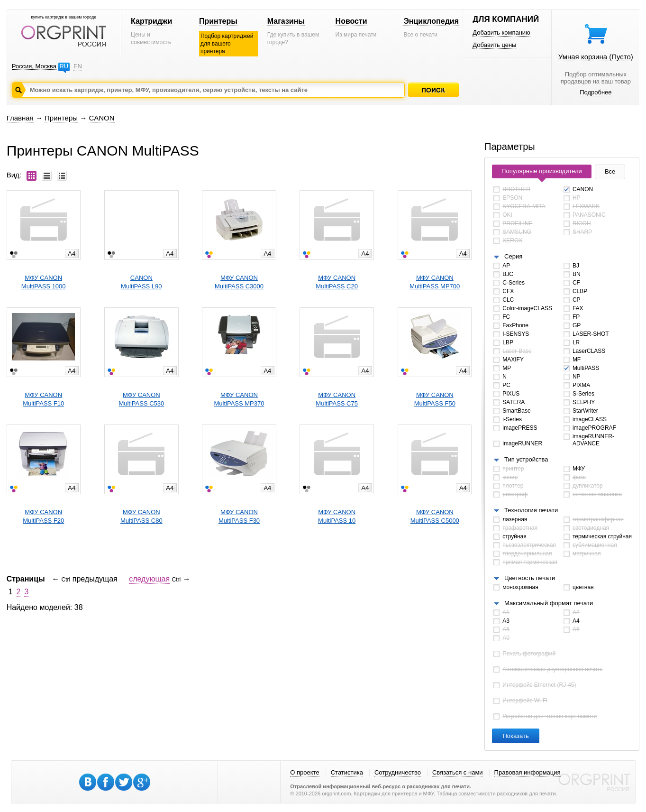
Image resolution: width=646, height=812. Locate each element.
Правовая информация (528, 772)
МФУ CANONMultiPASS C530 (141, 399)
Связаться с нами (458, 772)
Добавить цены (494, 45)
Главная (20, 118)
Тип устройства (526, 459)
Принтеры (218, 21)
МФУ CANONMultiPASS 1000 (44, 282)
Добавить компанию (501, 32)
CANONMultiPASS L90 (141, 282)
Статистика (347, 772)
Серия (513, 256)
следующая (149, 579)
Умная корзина (596, 57)
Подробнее (596, 92)
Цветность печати (530, 578)
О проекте (305, 772)
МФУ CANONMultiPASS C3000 (239, 282)
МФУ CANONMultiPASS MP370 (239, 399)
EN (78, 66)
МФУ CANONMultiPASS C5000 (435, 516)
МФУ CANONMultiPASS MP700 (435, 282)
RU (64, 66)
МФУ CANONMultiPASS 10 (337, 516)
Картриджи (151, 21)
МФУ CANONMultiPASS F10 (43, 399)
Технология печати (531, 510)
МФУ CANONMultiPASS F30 (239, 516)
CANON (101, 118)
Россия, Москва (34, 66)
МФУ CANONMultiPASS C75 (337, 399)
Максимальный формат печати (549, 603)
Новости (351, 21)
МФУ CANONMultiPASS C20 (337, 282)
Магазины (286, 21)
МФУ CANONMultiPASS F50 (435, 399)
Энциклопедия (431, 21)
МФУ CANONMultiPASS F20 (43, 516)
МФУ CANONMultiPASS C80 (141, 516)
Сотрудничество (398, 772)
